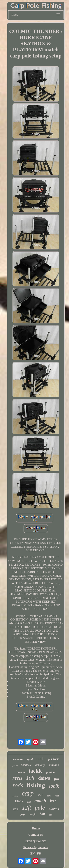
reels (17, 778)
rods (18, 785)
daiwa (44, 778)
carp (28, 793)
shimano (54, 765)
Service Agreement (36, 847)
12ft (26, 808)
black (19, 801)
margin (32, 814)
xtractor (18, 759)
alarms (54, 809)
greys (23, 814)
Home (36, 828)
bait (42, 814)
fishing (36, 785)
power (15, 766)
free (53, 801)
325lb (16, 809)
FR (39, 853)
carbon (15, 796)
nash (40, 759)
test (50, 815)
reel (57, 796)
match (40, 801)
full (57, 779)
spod (30, 759)
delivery (40, 765)
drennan (21, 772)
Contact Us (36, 835)
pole (40, 808)
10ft (30, 778)
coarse (26, 764)
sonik (54, 786)
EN (33, 853)
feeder (53, 759)
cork (49, 796)
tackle (36, 771)
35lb (40, 795)
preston (50, 772)
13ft (29, 802)
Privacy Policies (36, 841)
